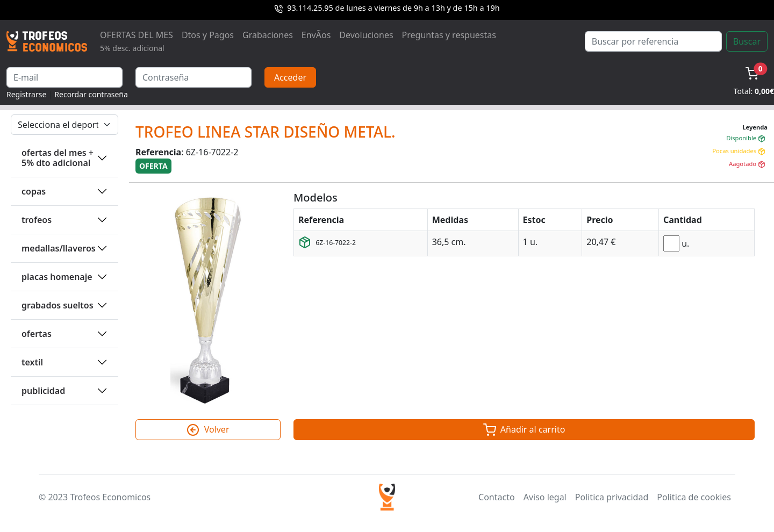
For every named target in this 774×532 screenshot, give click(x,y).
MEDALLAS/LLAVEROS (59, 248)
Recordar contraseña (91, 94)
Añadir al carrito (524, 430)
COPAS (34, 191)
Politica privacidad (612, 497)
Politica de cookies (694, 497)
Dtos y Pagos (208, 35)
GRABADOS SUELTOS (58, 305)
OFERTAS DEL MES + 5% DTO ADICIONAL (58, 158)
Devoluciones (366, 35)
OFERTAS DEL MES (137, 41)
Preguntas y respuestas (449, 35)
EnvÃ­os (316, 35)
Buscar (747, 41)
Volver (208, 430)
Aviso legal (545, 497)
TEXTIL (32, 362)
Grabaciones (268, 35)
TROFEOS (37, 220)
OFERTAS (37, 334)
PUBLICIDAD (43, 391)
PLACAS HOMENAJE (57, 277)
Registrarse (26, 94)
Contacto (497, 497)
